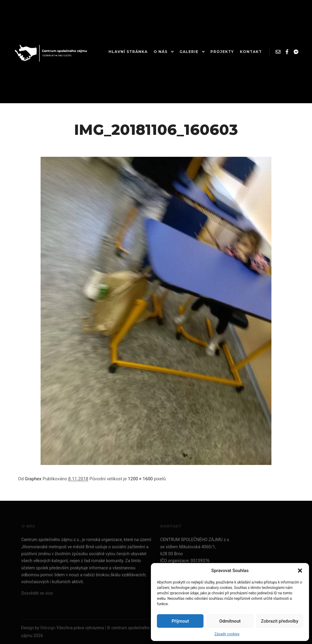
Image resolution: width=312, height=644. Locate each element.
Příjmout (180, 621)
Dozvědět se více (37, 593)
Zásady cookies (227, 634)
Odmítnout (230, 621)
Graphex (33, 479)
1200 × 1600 (140, 479)
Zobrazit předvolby (280, 621)
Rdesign (48, 628)
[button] (300, 571)
